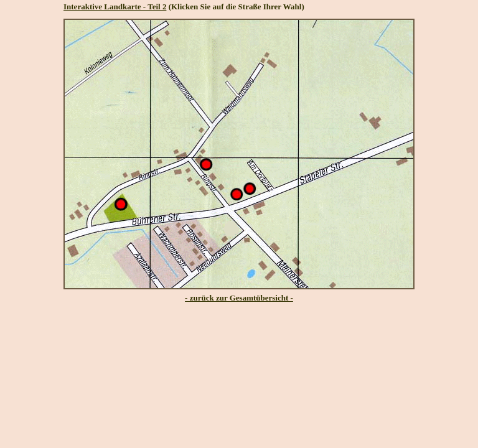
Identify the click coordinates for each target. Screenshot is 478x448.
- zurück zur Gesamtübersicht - (239, 298)
